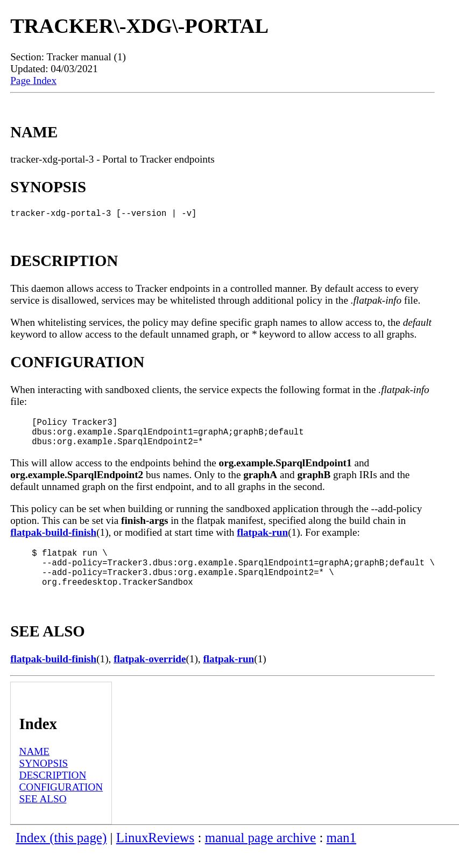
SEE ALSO (43, 816)
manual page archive (260, 855)
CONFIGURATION (61, 804)
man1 (341, 855)
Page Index (33, 80)
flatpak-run (262, 541)
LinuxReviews (156, 855)
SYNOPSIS (44, 780)
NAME (35, 769)
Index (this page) (61, 855)
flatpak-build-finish (53, 541)
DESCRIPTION (53, 792)
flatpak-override (150, 676)
